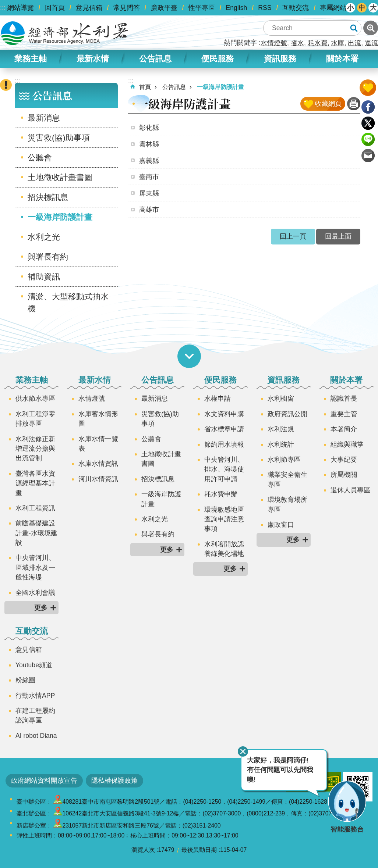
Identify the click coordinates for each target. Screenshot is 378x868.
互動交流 (296, 8)
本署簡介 (344, 429)
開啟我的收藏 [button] (368, 88)
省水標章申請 (224, 429)
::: (3, 8)
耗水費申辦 (221, 494)
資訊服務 (280, 59)
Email (368, 156)
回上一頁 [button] (293, 236)
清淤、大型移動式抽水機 (68, 303)
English (237, 8)
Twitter (368, 123)
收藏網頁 (328, 104)
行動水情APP (35, 696)
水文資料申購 (224, 414)
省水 (297, 43)
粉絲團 (25, 680)
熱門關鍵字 (240, 43)
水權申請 (218, 399)
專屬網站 (333, 8)
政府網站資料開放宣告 (44, 781)
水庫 (338, 43)
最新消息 (44, 118)
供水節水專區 (35, 399)
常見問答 (127, 8)
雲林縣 (149, 144)
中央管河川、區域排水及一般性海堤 (35, 567)
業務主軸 (31, 59)
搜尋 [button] (354, 28)
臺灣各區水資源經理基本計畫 (35, 483)
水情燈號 (274, 43)
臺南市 (149, 177)
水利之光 (44, 237)
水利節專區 (284, 460)
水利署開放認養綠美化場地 (224, 549)
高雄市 (149, 210)
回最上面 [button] (338, 236)
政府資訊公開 (287, 414)
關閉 (243, 751)
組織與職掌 (347, 444)
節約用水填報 (224, 444)
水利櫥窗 (281, 399)
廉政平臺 (164, 8)
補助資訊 (44, 277)
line (368, 139)
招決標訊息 (48, 197)
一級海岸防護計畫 (60, 217)
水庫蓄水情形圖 (98, 419)
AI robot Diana (36, 736)
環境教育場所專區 (287, 504)
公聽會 (40, 158)
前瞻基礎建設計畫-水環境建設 (36, 533)
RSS (265, 8)
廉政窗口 (281, 525)
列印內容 (354, 104)
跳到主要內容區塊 (4, 4)
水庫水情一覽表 (98, 444)
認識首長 (344, 399)
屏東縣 (149, 193)
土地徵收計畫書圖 (60, 177)
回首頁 (55, 8)
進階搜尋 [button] (371, 28)
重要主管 (344, 414)
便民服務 (218, 59)
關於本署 (342, 59)
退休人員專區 (350, 490)
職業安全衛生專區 (287, 479)
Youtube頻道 (34, 665)
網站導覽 (21, 8)
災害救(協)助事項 (59, 138)
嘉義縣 (149, 161)
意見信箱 (89, 8)
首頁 (145, 87)
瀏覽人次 (143, 850)
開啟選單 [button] (189, 356)
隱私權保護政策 (114, 781)
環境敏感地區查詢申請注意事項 (224, 519)
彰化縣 (149, 128)
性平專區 (202, 8)
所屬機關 (344, 475)
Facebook (368, 107)
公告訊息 (155, 59)
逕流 (371, 43)
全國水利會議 (35, 593)
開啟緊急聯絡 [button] (6, 85)
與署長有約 (48, 257)
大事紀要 (344, 460)
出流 (354, 43)
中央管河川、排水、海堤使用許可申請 (224, 469)
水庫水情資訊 (98, 464)
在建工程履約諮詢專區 (35, 715)
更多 (41, 608)
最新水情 (93, 59)
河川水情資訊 (98, 479)
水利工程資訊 (35, 508)
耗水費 (318, 43)
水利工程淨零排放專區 (35, 419)
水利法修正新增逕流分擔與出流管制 (35, 449)
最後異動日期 (199, 850)
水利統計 (281, 444)
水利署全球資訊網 (64, 33)
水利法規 (281, 429)
